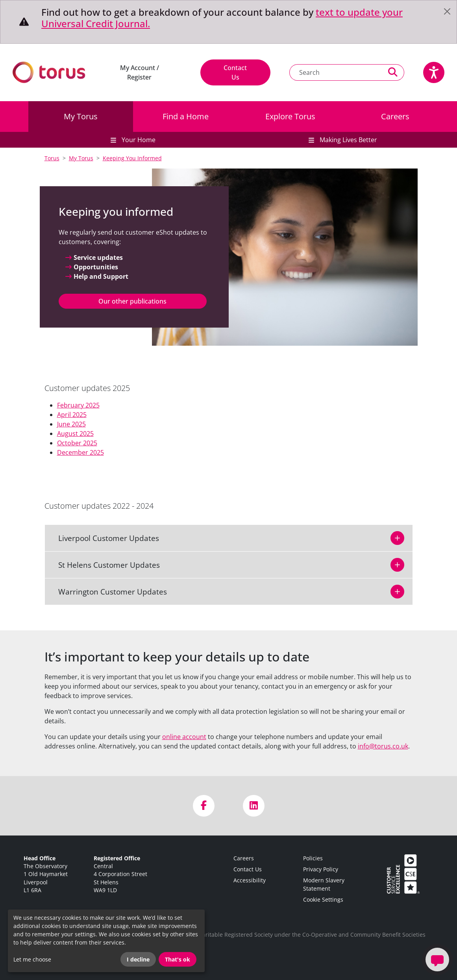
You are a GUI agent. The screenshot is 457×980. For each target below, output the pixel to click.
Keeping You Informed (132, 158)
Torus (52, 158)
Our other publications (132, 301)
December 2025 (80, 452)
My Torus (81, 116)
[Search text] (336, 72)
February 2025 (78, 405)
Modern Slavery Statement (324, 884)
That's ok (178, 959)
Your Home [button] (138, 140)
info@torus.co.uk (383, 746)
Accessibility (250, 880)
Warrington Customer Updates (108, 592)
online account (184, 737)
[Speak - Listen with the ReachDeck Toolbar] (434, 72)
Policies (313, 858)
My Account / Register (140, 72)
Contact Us (235, 72)
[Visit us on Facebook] (204, 806)
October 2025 (77, 443)
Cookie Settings (323, 899)
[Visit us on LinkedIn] (254, 806)
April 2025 (72, 415)
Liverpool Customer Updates (104, 538)
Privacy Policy (321, 869)
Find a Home (186, 116)
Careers (395, 116)
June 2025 (71, 424)
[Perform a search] (393, 72)
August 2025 (75, 433)
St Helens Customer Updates (104, 565)
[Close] (447, 11)
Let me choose (32, 959)
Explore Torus (290, 116)
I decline (138, 959)
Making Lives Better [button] (348, 140)
